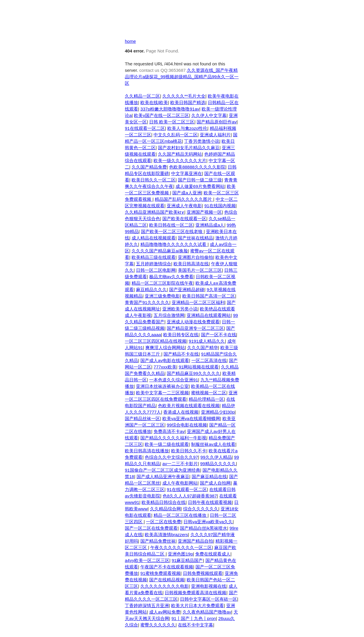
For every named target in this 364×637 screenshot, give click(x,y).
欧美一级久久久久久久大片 (180, 160)
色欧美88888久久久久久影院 (197, 167)
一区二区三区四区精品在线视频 (156, 341)
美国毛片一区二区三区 (200, 270)
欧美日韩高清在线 (191, 264)
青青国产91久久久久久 (147, 302)
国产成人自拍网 (215, 483)
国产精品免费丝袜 (158, 541)
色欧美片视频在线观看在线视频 (189, 406)
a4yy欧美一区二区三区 (147, 560)
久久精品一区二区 (142, 96)
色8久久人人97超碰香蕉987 (190, 496)
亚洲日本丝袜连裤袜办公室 (162, 386)
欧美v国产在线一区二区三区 (161, 115)
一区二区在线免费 (164, 522)
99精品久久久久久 (218, 464)
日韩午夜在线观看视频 (210, 502)
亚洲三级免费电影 (162, 296)
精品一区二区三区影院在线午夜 (162, 283)
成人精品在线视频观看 (154, 238)
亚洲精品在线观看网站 (209, 315)
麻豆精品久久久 (151, 289)
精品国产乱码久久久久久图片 (184, 199)
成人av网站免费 (165, 612)
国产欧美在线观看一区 (184, 219)
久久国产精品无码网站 (180, 154)
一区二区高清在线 (209, 360)
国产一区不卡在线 (219, 335)
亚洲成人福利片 (215, 135)
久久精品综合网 (165, 509)
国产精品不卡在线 (181, 354)
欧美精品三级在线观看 (154, 257)
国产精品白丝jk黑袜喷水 (204, 528)
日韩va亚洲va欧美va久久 (208, 522)
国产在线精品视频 (167, 580)
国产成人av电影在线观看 (165, 360)
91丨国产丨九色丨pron (194, 618)
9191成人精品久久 (207, 341)
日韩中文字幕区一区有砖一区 (209, 599)
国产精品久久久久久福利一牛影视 (173, 438)
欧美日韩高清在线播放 (147, 451)
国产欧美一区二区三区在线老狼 (172, 231)
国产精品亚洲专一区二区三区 (195, 328)
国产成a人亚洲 (187, 193)
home (130, 41)
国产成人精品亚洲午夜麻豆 (163, 477)
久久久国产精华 (203, 348)
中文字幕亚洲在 (187, 173)
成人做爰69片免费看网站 (200, 186)
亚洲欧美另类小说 (180, 309)
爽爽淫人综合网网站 (165, 348)
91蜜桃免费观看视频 (160, 573)
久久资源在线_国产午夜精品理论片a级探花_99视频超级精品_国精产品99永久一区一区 (182, 77)
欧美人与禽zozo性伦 (187, 128)
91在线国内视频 (220, 206)
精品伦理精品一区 (206, 399)
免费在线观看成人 (213, 554)
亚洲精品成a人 (210, 225)
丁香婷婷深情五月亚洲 (147, 605)
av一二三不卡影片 (180, 464)
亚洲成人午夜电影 (184, 206)
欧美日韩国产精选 (188, 102)
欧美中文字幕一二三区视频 (162, 393)
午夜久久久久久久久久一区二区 (181, 547)
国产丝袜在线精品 (195, 238)
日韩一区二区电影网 (156, 270)
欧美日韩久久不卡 (189, 451)
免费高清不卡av (169, 431)
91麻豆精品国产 (187, 560)
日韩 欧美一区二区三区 (172, 122)
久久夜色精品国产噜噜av (207, 612)
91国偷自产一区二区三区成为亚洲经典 (163, 470)
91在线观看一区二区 (145, 128)
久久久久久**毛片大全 (184, 96)
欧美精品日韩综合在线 (164, 502)
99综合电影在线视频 (187, 425)
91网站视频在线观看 (199, 367)
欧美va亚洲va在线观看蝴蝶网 (191, 418)
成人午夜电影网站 (180, 483)
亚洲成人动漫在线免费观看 (193, 322)
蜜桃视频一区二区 (209, 393)
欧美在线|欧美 (154, 102)
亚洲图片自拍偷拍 (195, 257)
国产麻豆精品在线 (209, 477)
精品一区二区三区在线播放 (181, 515)
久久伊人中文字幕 (209, 115)
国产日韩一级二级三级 (200, 180)
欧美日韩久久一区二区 (154, 180)
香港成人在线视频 (181, 412)
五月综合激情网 (169, 315)
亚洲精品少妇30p (218, 412)
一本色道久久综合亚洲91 (174, 380)
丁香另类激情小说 (202, 141)
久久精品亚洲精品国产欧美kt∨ (155, 212)
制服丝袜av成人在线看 (213, 444)
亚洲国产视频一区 (204, 212)
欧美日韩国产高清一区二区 (209, 296)
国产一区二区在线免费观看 (151, 528)
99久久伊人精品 (216, 457)
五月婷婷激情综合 (154, 264)
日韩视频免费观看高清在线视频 (195, 593)
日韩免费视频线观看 (203, 573)
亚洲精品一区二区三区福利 (198, 302)
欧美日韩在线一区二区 (171, 225)
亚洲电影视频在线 (209, 586)
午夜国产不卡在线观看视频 (167, 567)
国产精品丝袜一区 (142, 418)
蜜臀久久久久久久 (158, 625)
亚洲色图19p (180, 554)
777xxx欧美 (165, 367)
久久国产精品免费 (149, 167)
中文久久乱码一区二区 (176, 135)
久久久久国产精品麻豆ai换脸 (160, 251)
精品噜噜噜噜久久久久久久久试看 (174, 244)
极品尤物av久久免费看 (171, 277)
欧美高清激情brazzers (166, 535)
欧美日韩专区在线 (181, 335)
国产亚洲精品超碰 (187, 289)
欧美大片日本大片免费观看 (198, 605)
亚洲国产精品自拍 (195, 541)
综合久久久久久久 (201, 509)
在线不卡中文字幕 (195, 625)
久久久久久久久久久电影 (165, 586)
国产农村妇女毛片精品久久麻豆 (189, 148)
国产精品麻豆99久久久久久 (193, 373)
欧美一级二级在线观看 (167, 444)
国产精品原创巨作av (217, 122)
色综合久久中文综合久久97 (171, 457)
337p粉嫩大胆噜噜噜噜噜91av (170, 109)
